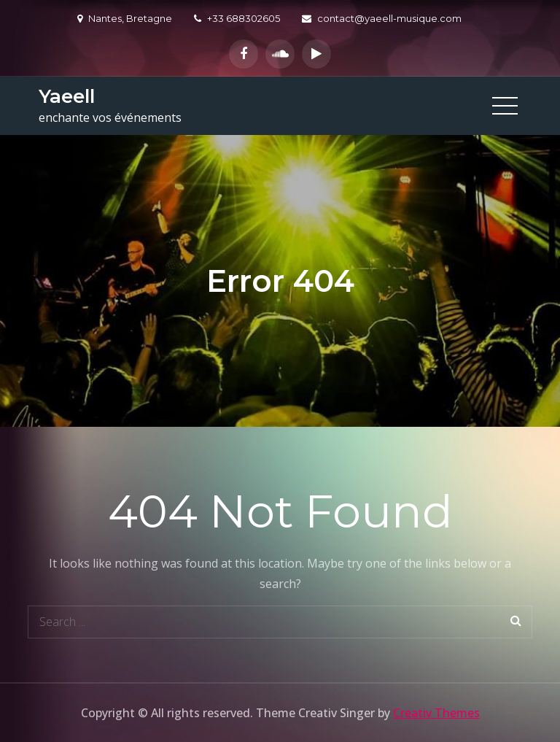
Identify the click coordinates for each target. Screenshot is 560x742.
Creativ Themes (436, 713)
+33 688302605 (237, 18)
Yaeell (67, 96)
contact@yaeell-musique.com (382, 18)
